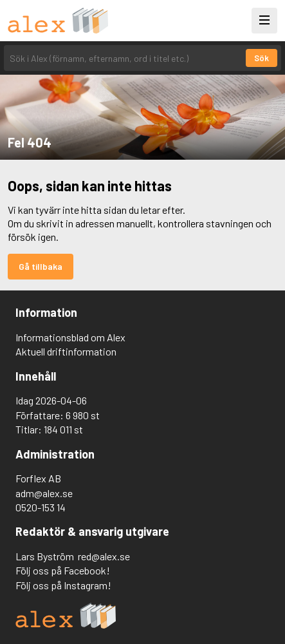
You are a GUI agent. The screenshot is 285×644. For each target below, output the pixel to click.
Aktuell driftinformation (66, 351)
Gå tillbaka (41, 266)
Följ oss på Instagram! (63, 585)
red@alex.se (104, 556)
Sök (262, 58)
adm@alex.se (44, 493)
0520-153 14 (41, 507)
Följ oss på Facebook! (63, 570)
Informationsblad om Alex (70, 337)
